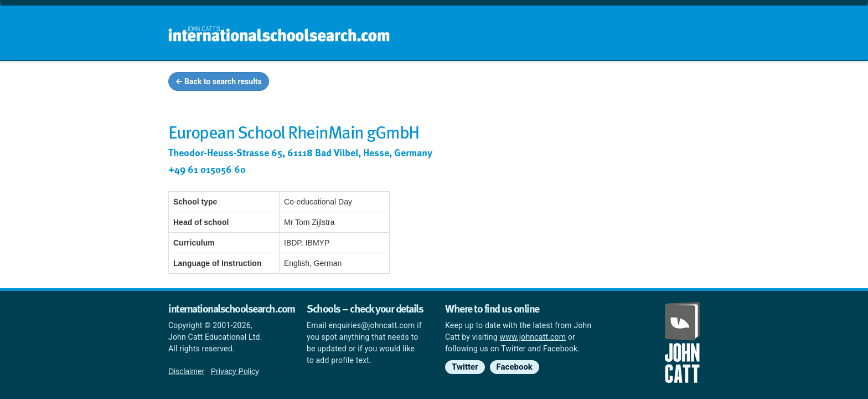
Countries (627, 83)
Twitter (465, 367)
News (678, 83)
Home (410, 83)
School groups (472, 83)
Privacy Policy (235, 371)
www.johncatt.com (533, 337)
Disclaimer (186, 371)
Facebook (515, 367)
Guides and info (554, 83)
